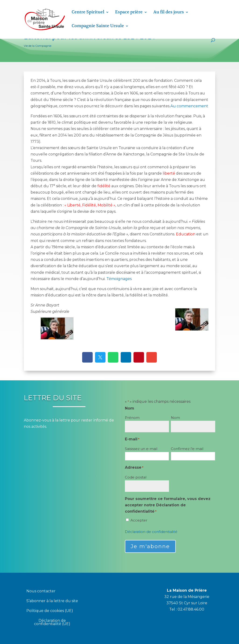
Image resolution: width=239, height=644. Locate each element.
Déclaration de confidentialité (151, 532)
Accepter (139, 520)
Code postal (136, 477)
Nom (175, 418)
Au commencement (189, 106)
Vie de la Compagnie (38, 46)
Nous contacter (41, 591)
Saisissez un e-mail (141, 449)
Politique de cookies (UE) (50, 611)
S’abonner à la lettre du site (52, 601)
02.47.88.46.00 (191, 609)
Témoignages (119, 279)
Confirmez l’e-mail (187, 449)
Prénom (132, 418)
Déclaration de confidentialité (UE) (52, 622)
